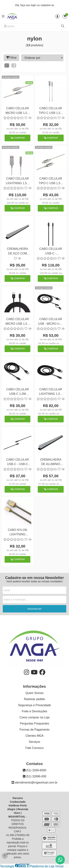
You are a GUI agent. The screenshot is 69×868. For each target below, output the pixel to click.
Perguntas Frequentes (34, 723)
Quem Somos (35, 693)
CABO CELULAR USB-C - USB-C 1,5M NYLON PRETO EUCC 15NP (17, 462)
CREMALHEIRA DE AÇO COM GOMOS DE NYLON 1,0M (17, 252)
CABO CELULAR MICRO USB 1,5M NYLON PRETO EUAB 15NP (18, 322)
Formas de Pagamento (34, 730)
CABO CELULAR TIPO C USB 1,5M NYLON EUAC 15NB (51, 111)
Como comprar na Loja (34, 717)
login (34, 5)
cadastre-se (47, 5)
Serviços (34, 742)
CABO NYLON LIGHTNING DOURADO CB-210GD (17, 533)
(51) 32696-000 (35, 776)
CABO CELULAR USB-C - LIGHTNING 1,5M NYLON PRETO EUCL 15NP (51, 252)
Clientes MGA (34, 736)
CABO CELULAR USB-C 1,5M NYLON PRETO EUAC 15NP (17, 392)
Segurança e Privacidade (34, 705)
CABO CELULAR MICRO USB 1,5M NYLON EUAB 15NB (18, 111)
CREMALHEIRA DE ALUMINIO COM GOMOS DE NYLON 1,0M (51, 462)
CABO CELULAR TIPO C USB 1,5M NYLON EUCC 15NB (51, 181)
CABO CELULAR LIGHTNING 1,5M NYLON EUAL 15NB (18, 181)
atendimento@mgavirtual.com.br (35, 782)
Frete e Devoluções (34, 711)
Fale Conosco (34, 748)
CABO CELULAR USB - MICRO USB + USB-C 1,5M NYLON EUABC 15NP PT (51, 322)
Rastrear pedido (35, 699)
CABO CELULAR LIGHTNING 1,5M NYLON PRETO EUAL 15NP (51, 392)
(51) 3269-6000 (35, 770)
